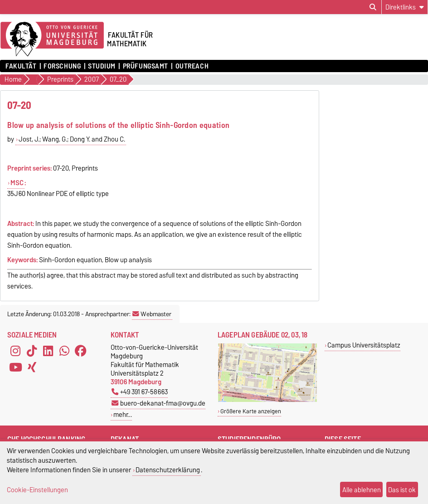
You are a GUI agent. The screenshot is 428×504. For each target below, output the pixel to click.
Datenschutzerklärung (168, 470)
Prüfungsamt (146, 66)
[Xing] (32, 367)
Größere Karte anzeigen (251, 411)
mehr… (123, 414)
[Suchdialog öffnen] (373, 7)
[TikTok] (32, 351)
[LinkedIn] (48, 351)
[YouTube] (15, 367)
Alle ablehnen (362, 490)
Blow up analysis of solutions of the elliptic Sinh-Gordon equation (118, 125)
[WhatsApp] (64, 351)
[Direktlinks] (405, 7)
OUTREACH (192, 66)
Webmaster (152, 314)
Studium (102, 66)
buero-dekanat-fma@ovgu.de (158, 403)
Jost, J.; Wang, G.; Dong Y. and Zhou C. (72, 139)
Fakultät (21, 66)
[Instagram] (15, 351)
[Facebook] (81, 351)
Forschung (62, 66)
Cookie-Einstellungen (37, 490)
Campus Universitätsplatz (364, 345)
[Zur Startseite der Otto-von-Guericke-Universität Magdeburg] (52, 39)
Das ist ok (402, 490)
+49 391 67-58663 (140, 392)
